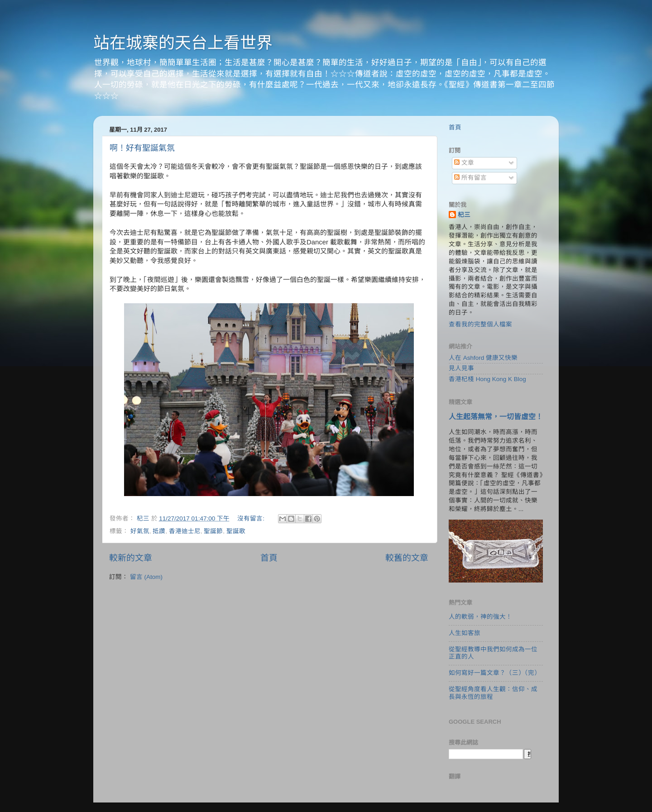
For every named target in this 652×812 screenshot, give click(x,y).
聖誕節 (213, 531)
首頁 (269, 558)
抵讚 (159, 531)
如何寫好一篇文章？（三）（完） (495, 673)
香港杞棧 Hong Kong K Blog (487, 379)
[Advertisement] (269, 658)
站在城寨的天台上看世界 (183, 43)
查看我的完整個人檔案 (480, 324)
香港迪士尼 (185, 531)
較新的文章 (131, 558)
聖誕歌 (236, 531)
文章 (464, 163)
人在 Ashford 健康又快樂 (483, 358)
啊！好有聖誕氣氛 (142, 148)
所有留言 (470, 178)
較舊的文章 (407, 558)
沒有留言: (252, 518)
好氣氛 (140, 531)
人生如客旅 (465, 633)
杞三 (464, 215)
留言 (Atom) (146, 577)
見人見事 (461, 368)
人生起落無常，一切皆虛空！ (496, 417)
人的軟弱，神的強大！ (480, 617)
